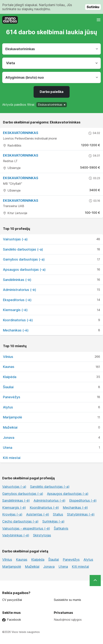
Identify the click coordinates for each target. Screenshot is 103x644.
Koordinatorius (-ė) (18, 320)
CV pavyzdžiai (12, 600)
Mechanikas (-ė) (16, 330)
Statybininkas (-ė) (81, 514)
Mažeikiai (10, 427)
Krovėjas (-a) (12, 514)
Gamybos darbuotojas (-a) (24, 259)
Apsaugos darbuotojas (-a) (24, 270)
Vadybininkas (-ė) (16, 535)
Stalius (58, 514)
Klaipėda (10, 377)
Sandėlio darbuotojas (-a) (23, 249)
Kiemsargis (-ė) (15, 310)
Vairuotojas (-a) (15, 239)
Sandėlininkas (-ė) (17, 280)
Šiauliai (8, 387)
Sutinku (93, 7)
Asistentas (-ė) (38, 514)
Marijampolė (13, 417)
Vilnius (8, 357)
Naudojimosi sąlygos (68, 620)
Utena (8, 448)
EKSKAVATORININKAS (21, 133)
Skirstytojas (42, 535)
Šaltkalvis (61, 528)
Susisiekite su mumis (67, 600)
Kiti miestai (12, 458)
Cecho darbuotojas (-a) (20, 521)
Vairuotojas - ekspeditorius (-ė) (26, 528)
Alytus (8, 407)
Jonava (9, 438)
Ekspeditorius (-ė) (17, 300)
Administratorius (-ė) (20, 290)
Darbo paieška (52, 92)
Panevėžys (12, 397)
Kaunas (9, 367)
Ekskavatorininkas (21, 155)
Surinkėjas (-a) (53, 521)
